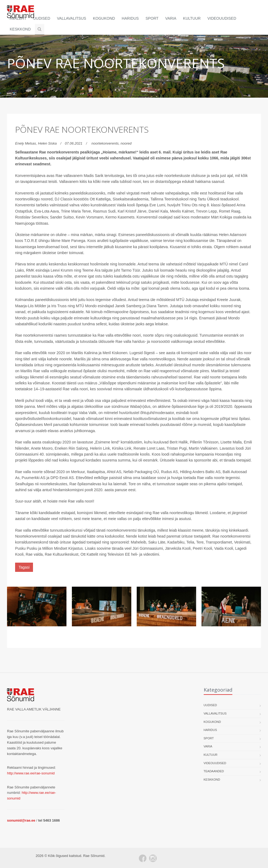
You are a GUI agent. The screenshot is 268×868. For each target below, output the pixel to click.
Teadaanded (214, 771)
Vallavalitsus (72, 18)
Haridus (130, 18)
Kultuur (192, 18)
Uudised (42, 18)
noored (126, 143)
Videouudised (222, 18)
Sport (152, 18)
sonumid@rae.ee (21, 820)
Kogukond (104, 18)
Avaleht (18, 18)
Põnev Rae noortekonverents (82, 129)
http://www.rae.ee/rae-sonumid (31, 773)
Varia (171, 18)
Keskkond (20, 29)
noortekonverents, (106, 143)
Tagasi (24, 567)
